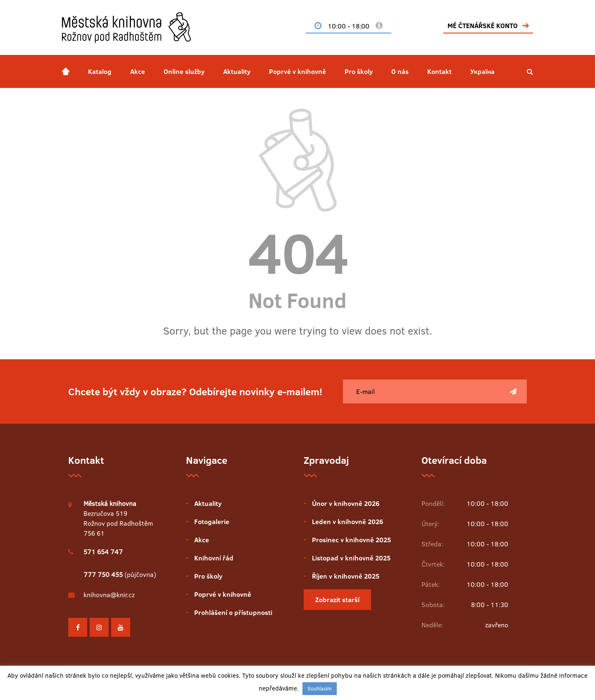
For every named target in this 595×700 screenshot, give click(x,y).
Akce (138, 71)
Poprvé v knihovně (297, 71)
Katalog (100, 71)
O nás (400, 71)
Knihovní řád (214, 558)
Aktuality (237, 71)
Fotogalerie (212, 522)
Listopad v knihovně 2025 (351, 558)
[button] (530, 71)
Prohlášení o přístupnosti (233, 612)
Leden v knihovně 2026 (347, 522)
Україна (482, 71)
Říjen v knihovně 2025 (346, 576)
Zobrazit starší (337, 600)
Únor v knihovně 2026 (346, 503)
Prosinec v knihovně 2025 (351, 540)
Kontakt (439, 71)
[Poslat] (513, 392)
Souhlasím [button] (320, 688)
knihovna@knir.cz (109, 595)
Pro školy (359, 71)
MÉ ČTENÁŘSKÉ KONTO (483, 26)
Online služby (184, 71)
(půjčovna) (120, 574)
